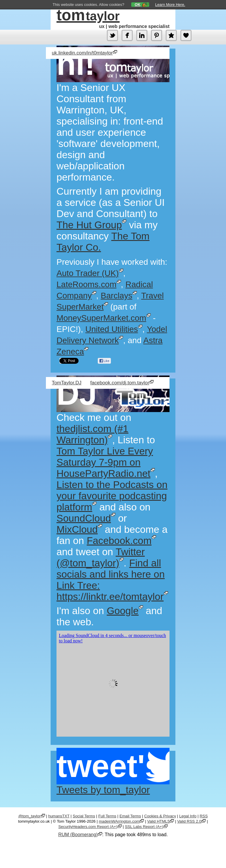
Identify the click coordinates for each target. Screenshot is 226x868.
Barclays (116, 296)
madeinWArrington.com (119, 821)
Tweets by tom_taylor (103, 790)
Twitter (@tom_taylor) (112, 35)
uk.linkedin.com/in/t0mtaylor (82, 53)
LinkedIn (142, 35)
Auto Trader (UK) (88, 273)
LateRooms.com (87, 284)
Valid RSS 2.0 (189, 821)
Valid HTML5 (158, 821)
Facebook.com (119, 541)
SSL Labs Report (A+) (144, 827)
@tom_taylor (29, 816)
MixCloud (77, 529)
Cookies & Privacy (160, 816)
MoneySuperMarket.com (101, 318)
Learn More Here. (170, 5)
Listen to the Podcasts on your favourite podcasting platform (112, 496)
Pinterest (157, 35)
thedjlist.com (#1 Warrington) (92, 434)
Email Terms (130, 816)
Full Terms (107, 816)
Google (123, 611)
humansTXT (59, 816)
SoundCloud (84, 518)
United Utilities (112, 329)
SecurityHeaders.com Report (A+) (88, 827)
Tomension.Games (186, 35)
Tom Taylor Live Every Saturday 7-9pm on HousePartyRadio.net (105, 462)
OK (138, 5)
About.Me (171, 35)
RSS (203, 816)
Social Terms (84, 816)
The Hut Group (89, 225)
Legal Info (188, 816)
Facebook (127, 35)
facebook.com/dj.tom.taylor (120, 383)
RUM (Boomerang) (78, 835)
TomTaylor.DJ (67, 383)
